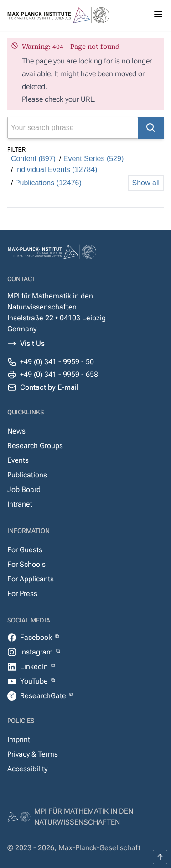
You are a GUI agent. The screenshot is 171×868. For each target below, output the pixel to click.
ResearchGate (44, 696)
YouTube (35, 681)
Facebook (37, 637)
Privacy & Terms (33, 754)
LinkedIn (35, 667)
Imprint (19, 740)
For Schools (26, 564)
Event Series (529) (94, 159)
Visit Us (32, 343)
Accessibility (27, 769)
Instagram (37, 652)
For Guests (25, 550)
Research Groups (35, 446)
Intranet (20, 504)
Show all (146, 183)
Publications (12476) (48, 183)
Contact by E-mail (49, 387)
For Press (22, 593)
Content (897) (33, 159)
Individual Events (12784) (56, 170)
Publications (27, 475)
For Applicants (31, 579)
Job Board (24, 489)
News (16, 431)
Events (18, 460)
